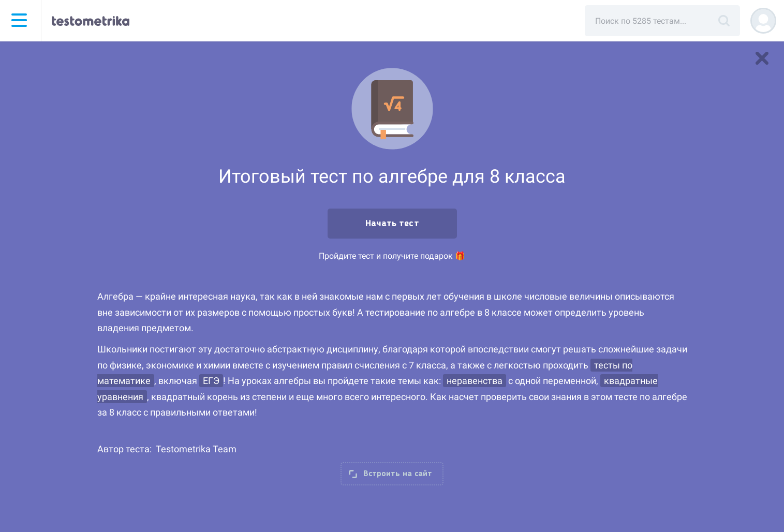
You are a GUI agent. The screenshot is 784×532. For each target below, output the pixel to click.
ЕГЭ (211, 381)
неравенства (475, 381)
